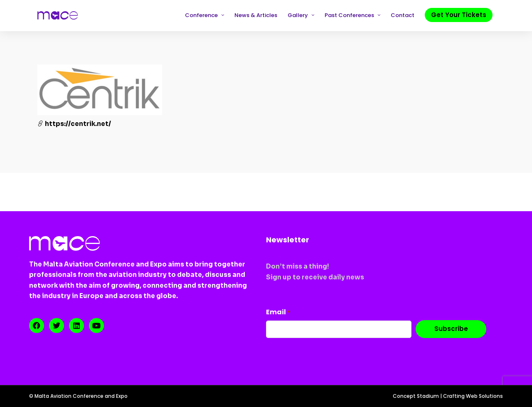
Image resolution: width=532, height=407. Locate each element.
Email (278, 312)
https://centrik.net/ (74, 124)
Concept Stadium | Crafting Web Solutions (448, 396)
